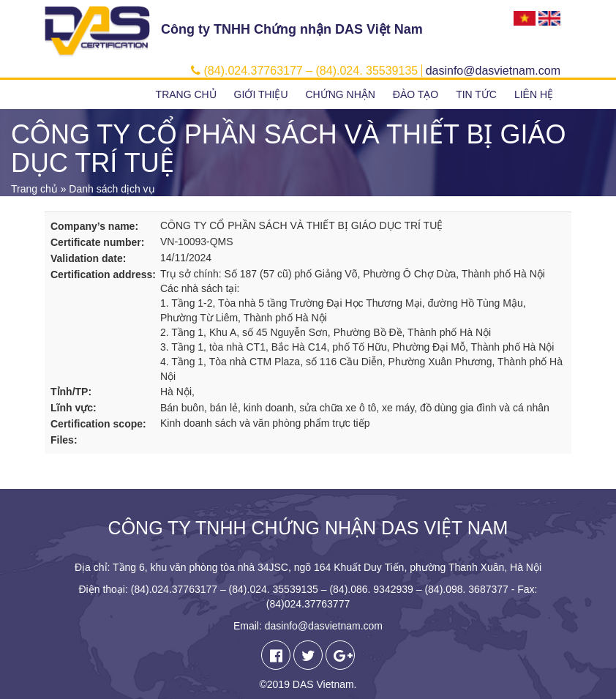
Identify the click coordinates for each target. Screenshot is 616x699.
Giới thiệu (261, 94)
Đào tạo (416, 94)
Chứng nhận (340, 94)
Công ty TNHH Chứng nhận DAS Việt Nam (292, 29)
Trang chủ (186, 94)
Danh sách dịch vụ (112, 189)
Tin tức (476, 94)
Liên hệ (534, 94)
